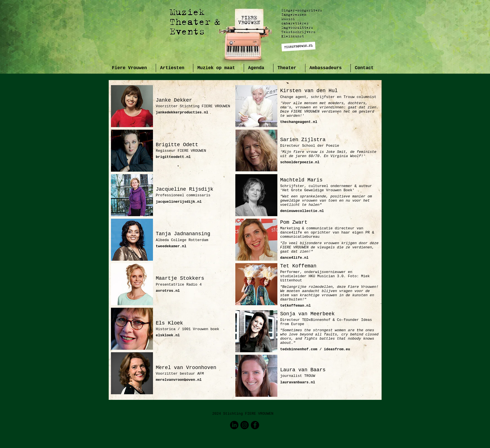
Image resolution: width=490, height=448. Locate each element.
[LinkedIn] (234, 425)
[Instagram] (245, 425)
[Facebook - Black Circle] (255, 425)
